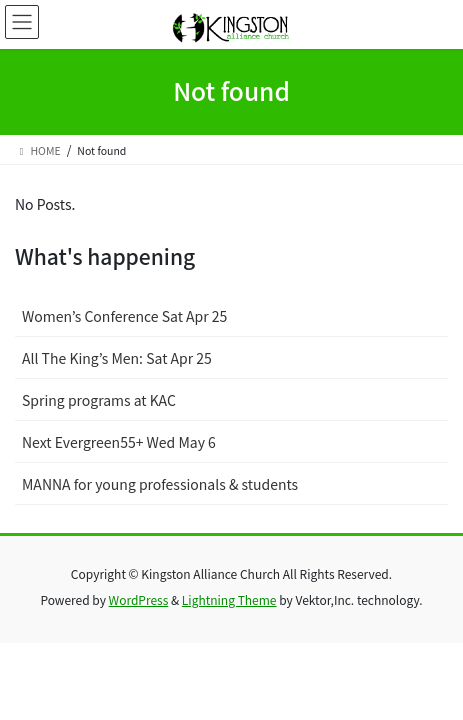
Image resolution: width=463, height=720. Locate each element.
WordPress (139, 599)
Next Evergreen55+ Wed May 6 (119, 442)
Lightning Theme (229, 599)
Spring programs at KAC (99, 400)
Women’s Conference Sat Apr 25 (124, 316)
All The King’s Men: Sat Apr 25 (117, 358)
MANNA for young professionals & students (160, 484)
